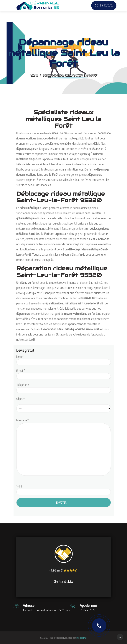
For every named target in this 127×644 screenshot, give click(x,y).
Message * (64, 447)
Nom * (64, 359)
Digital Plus (82, 638)
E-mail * (64, 373)
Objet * (20, 399)
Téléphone (64, 387)
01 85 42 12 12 (104, 5)
